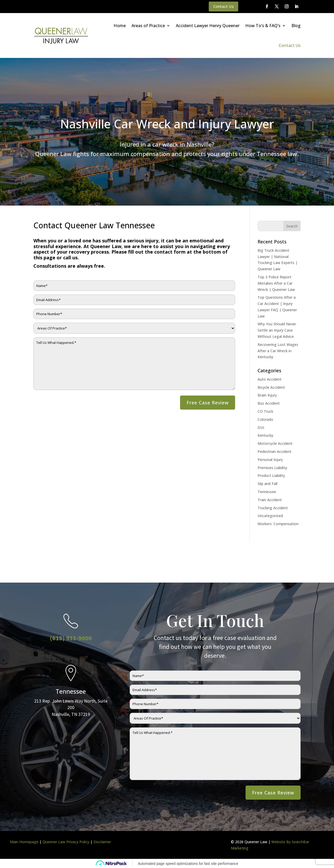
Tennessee (267, 492)
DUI (261, 427)
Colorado (265, 419)
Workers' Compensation (278, 524)
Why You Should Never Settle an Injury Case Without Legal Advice (277, 330)
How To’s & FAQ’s (263, 26)
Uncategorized (270, 516)
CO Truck (265, 411)
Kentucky (265, 435)
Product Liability (271, 475)
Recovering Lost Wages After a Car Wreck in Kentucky (278, 351)
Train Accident (270, 500)
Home (120, 26)
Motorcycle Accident (275, 443)
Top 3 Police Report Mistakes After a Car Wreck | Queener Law (276, 283)
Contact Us (223, 6)
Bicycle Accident (271, 387)
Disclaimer (102, 842)
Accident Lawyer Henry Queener (208, 26)
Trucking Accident (273, 508)
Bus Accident (269, 403)
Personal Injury (270, 460)
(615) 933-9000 (71, 638)
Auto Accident (270, 379)
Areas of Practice (148, 26)
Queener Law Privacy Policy (66, 842)
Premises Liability (272, 468)
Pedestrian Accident (275, 451)
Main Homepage (24, 842)
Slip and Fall (267, 484)
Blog (296, 26)
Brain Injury (267, 395)
